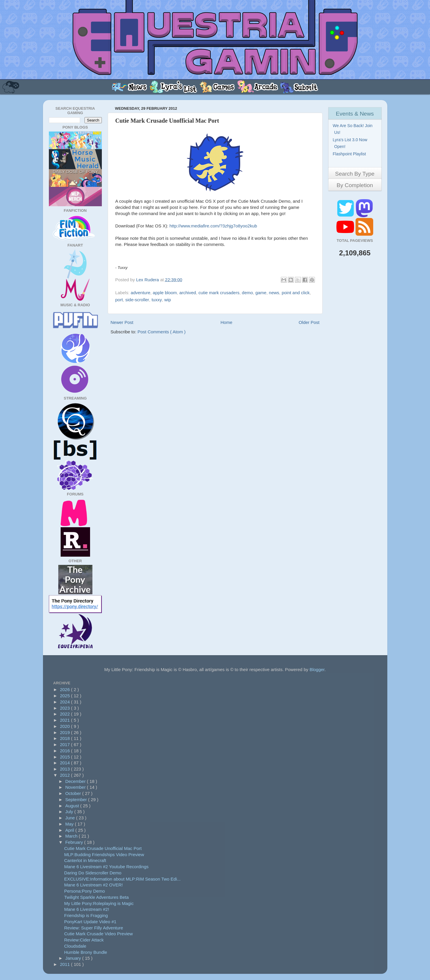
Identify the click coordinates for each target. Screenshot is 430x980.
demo (248, 293)
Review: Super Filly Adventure (94, 928)
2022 (66, 714)
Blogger (317, 669)
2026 (66, 689)
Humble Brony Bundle (86, 952)
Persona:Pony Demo (84, 891)
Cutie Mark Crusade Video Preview (98, 934)
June (71, 818)
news (274, 293)
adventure (141, 293)
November (76, 787)
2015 (66, 757)
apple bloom (165, 293)
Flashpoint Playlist (350, 154)
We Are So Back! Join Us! (353, 129)
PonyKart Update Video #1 (90, 922)
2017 (66, 744)
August (73, 806)
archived (188, 293)
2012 (66, 775)
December (76, 781)
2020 (66, 726)
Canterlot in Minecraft (85, 860)
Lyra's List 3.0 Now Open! (351, 143)
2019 (66, 732)
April (70, 830)
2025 (66, 696)
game (261, 293)
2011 (66, 964)
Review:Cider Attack (84, 940)
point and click (296, 293)
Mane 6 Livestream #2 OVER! (93, 885)
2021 (66, 720)
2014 (66, 763)
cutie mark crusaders (219, 293)
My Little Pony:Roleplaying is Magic (99, 903)
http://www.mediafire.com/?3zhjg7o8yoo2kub (213, 226)
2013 (66, 769)
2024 (66, 702)
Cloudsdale (75, 946)
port (119, 300)
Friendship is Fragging (86, 915)
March (72, 836)
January (74, 958)
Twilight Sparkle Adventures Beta (96, 897)
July (70, 812)
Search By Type (355, 174)
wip (168, 300)
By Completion (355, 185)
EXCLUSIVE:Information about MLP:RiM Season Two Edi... (122, 879)
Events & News (355, 114)
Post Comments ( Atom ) (161, 332)
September (77, 800)
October (74, 793)
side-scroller (137, 300)
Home (226, 322)
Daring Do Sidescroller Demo (93, 873)
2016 (66, 751)
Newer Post (122, 322)
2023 (66, 708)
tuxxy (157, 300)
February (75, 842)
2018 (66, 738)
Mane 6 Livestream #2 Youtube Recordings (106, 867)
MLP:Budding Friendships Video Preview (104, 855)
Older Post (309, 322)
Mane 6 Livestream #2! (87, 909)
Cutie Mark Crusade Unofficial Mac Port (103, 848)
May (70, 824)
